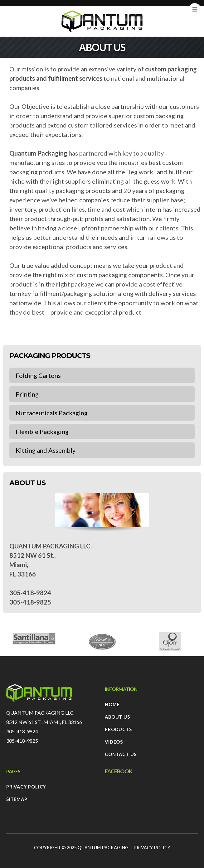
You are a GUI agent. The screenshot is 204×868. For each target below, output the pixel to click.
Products (118, 729)
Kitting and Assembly (46, 450)
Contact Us (121, 754)
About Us (117, 717)
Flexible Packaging (42, 432)
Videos (114, 742)
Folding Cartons (38, 375)
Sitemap (17, 799)
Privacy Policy (26, 787)
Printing (27, 394)
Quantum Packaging (103, 848)
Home (112, 704)
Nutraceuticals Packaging (52, 413)
